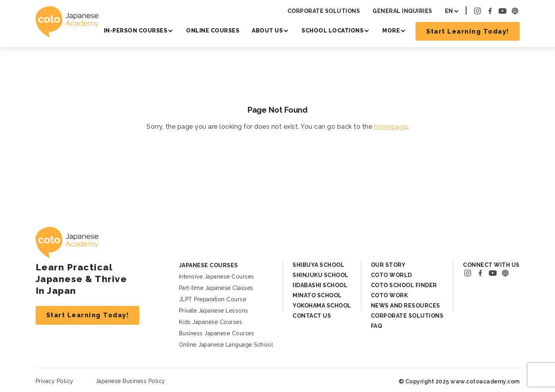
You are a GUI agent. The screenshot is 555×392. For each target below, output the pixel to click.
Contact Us (312, 316)
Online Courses (213, 31)
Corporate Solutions (324, 11)
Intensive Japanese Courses (217, 277)
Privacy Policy (55, 381)
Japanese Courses (209, 265)
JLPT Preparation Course (213, 299)
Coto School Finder (404, 285)
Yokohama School (322, 306)
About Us (267, 31)
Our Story (388, 265)
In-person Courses (136, 31)
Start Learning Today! (468, 31)
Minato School (317, 295)
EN (449, 11)
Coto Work (390, 295)
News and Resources (406, 306)
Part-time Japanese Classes (216, 288)
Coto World (391, 275)
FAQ (377, 326)
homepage (391, 127)
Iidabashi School (320, 285)
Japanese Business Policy (130, 381)
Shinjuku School (321, 275)
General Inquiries (402, 11)
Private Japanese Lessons (214, 311)
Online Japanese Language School (226, 345)
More (391, 31)
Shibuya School (318, 265)
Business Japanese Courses (217, 333)
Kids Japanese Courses (211, 322)
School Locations (333, 31)
